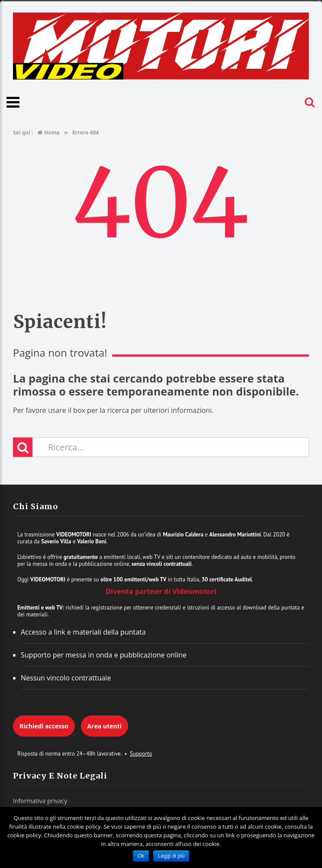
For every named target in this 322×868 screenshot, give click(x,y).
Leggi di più (171, 856)
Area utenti (105, 726)
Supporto (141, 754)
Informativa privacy (40, 801)
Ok (141, 856)
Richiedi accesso (44, 726)
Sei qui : (23, 132)
